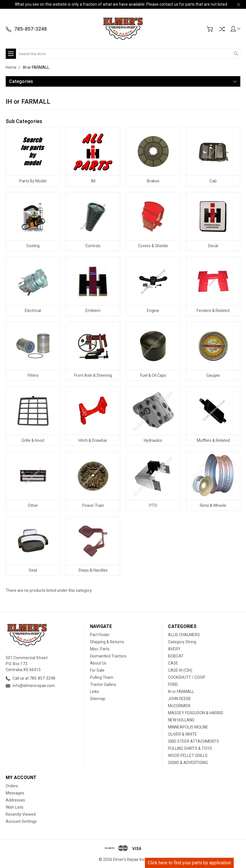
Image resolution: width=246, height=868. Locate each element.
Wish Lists (15, 807)
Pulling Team (102, 677)
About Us (98, 663)
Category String (182, 642)
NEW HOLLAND (181, 720)
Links (95, 692)
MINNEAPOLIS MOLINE (188, 727)
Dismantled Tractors (108, 656)
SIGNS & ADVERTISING (188, 763)
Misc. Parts (100, 649)
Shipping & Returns (107, 642)
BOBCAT (176, 656)
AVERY (174, 649)
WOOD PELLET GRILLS (188, 755)
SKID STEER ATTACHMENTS (193, 741)
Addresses (15, 800)
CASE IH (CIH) (180, 670)
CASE (173, 663)
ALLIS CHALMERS (184, 635)
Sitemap (98, 699)
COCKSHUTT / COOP (187, 677)
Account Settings (21, 821)
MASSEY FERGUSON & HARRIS (196, 713)
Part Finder (100, 635)
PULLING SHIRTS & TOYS (190, 748)
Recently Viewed (21, 814)
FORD (173, 684)
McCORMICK (179, 706)
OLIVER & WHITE (183, 734)
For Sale (97, 670)
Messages (15, 793)
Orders (12, 786)
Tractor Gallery (103, 684)
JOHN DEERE (180, 699)
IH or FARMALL (181, 692)
